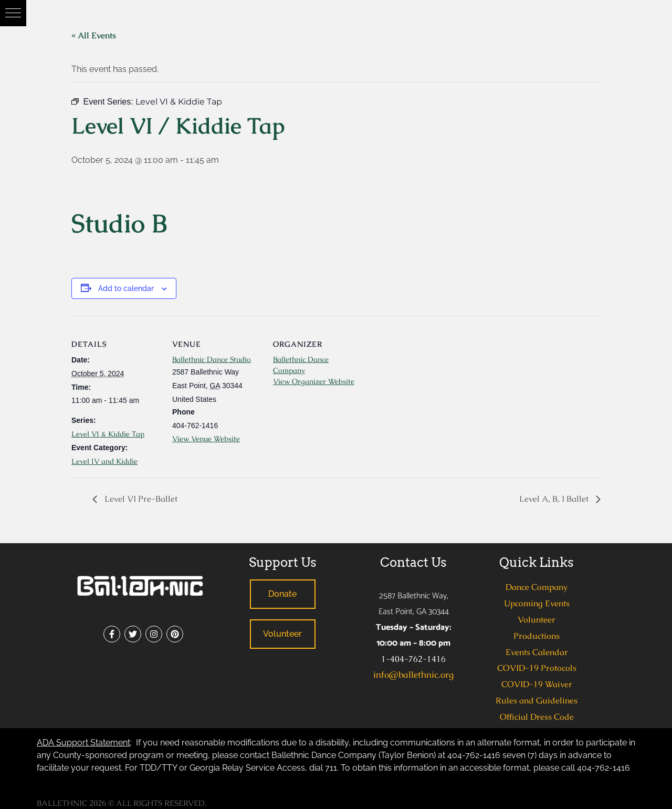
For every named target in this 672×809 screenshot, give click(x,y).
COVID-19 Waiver (537, 684)
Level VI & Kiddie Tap (108, 434)
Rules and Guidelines (537, 701)
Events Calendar (537, 652)
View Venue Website (206, 439)
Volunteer (537, 620)
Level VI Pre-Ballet (140, 499)
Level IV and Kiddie (104, 461)
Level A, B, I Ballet (555, 499)
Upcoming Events (537, 603)
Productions (537, 636)
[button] (13, 13)
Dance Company (537, 587)
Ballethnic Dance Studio (212, 359)
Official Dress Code (537, 717)
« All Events (94, 35)
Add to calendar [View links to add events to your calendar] (126, 288)
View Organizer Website (314, 381)
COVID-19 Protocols (537, 668)
